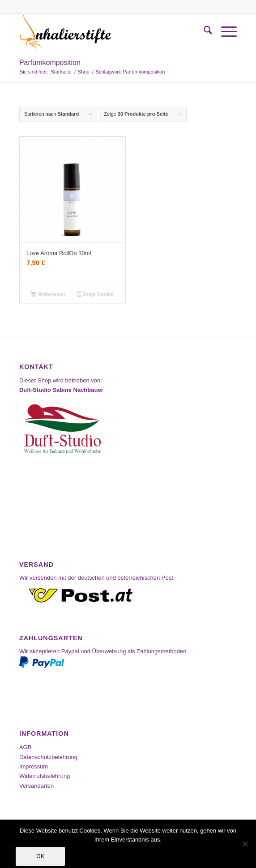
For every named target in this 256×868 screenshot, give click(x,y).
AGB (25, 747)
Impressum (34, 766)
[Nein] (245, 844)
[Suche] (203, 32)
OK (40, 856)
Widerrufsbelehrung (45, 776)
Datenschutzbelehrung (48, 757)
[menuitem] (203, 32)
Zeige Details (96, 295)
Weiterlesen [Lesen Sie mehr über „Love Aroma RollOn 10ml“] (48, 295)
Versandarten (36, 786)
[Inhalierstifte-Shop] (106, 32)
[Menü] (224, 32)
